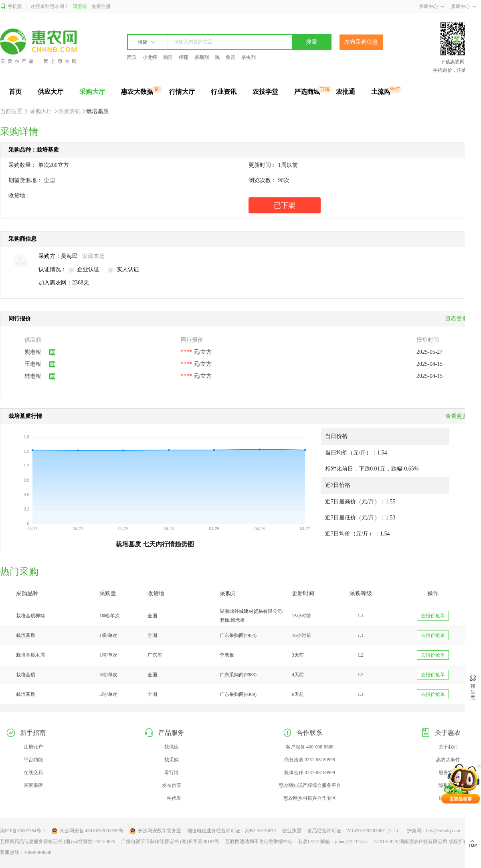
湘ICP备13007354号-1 (23, 831)
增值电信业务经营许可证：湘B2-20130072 (232, 831)
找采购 (172, 760)
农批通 (346, 92)
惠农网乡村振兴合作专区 (310, 798)
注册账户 (33, 747)
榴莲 (184, 57)
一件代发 (172, 798)
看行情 (172, 773)
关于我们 (448, 747)
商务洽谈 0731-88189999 (310, 760)
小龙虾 (150, 57)
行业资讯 (224, 92)
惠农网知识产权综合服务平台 (310, 785)
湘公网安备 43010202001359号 (87, 831)
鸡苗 (168, 57)
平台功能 (33, 760)
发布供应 (172, 785)
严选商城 (307, 92)
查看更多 (459, 416)
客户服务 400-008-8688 (310, 747)
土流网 (381, 92)
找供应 (172, 747)
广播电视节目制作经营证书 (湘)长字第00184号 (170, 842)
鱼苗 (230, 57)
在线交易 (33, 773)
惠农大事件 (448, 760)
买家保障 (33, 785)
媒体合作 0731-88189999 (310, 773)
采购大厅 (92, 92)
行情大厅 (182, 92)
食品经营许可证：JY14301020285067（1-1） (354, 831)
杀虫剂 (249, 57)
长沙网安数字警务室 (155, 831)
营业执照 (292, 831)
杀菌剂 (202, 57)
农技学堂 (265, 92)
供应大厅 (51, 92)
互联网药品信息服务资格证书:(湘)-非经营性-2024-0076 (58, 842)
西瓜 (132, 57)
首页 (15, 92)
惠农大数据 (137, 92)
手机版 (11, 7)
